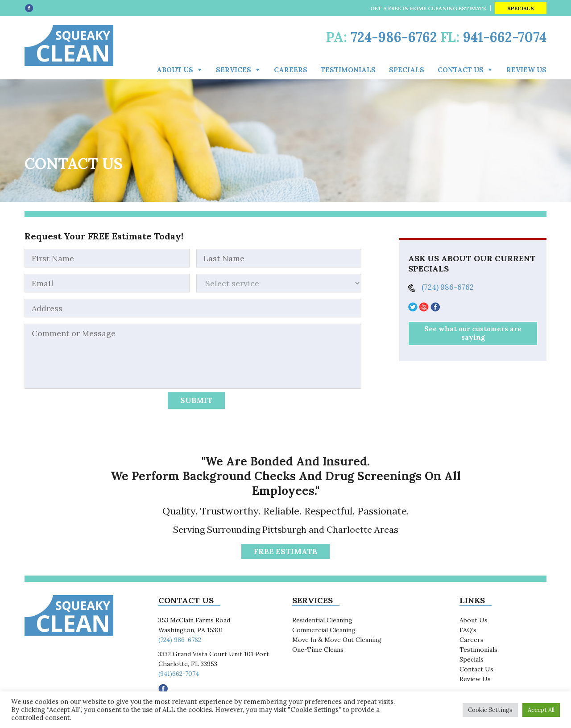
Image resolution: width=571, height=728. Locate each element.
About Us (175, 70)
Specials (521, 8)
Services (234, 70)
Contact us (461, 70)
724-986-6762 (394, 37)
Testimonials (348, 70)
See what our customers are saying (473, 333)
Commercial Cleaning (324, 630)
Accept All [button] (541, 710)
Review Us (526, 70)
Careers (291, 70)
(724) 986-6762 (448, 287)
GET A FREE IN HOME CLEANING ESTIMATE (428, 8)
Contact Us (476, 669)
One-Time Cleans (318, 650)
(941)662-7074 (179, 674)
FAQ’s (468, 630)
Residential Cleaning (322, 620)
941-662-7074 (505, 37)
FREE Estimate (285, 551)
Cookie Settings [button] (490, 710)
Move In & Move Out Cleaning (337, 640)
